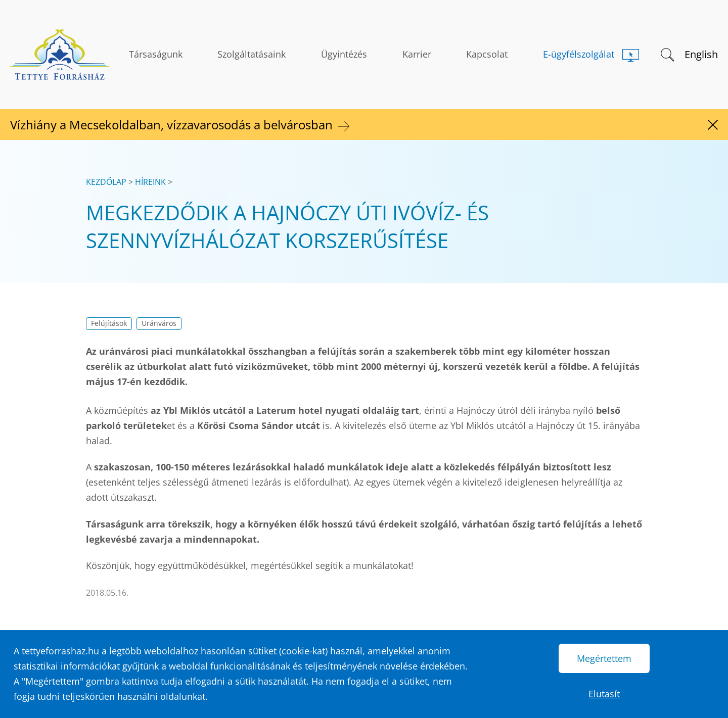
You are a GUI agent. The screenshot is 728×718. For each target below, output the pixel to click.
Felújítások (109, 323)
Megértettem (604, 658)
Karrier (417, 54)
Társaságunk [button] (156, 54)
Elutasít (604, 694)
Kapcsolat (487, 54)
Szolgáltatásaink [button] (252, 54)
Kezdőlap (106, 182)
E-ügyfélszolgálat (579, 54)
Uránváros (159, 323)
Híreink (150, 182)
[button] (667, 54)
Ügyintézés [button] (344, 54)
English (701, 54)
